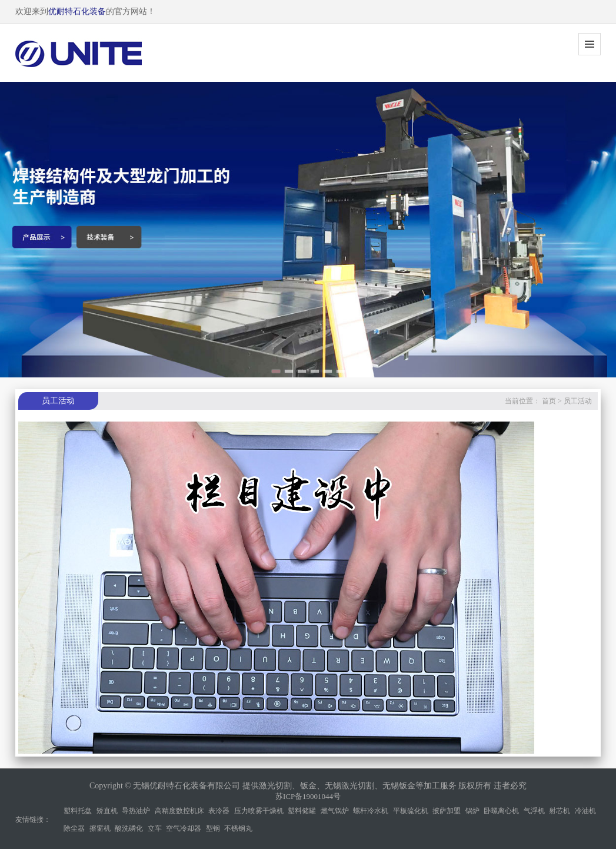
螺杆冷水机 (371, 811)
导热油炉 (136, 811)
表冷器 (219, 811)
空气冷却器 (184, 828)
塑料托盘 (78, 811)
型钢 (213, 828)
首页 (549, 401)
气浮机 (534, 811)
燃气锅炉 (335, 811)
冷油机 (585, 811)
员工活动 (578, 401)
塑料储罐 (302, 811)
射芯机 (560, 811)
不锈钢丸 (238, 828)
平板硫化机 (411, 811)
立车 (155, 828)
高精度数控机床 (179, 811)
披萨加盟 (447, 811)
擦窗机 (100, 828)
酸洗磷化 (129, 828)
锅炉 (472, 811)
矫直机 (107, 811)
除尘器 (74, 828)
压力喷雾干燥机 (259, 811)
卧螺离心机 (501, 811)
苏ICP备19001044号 (308, 796)
